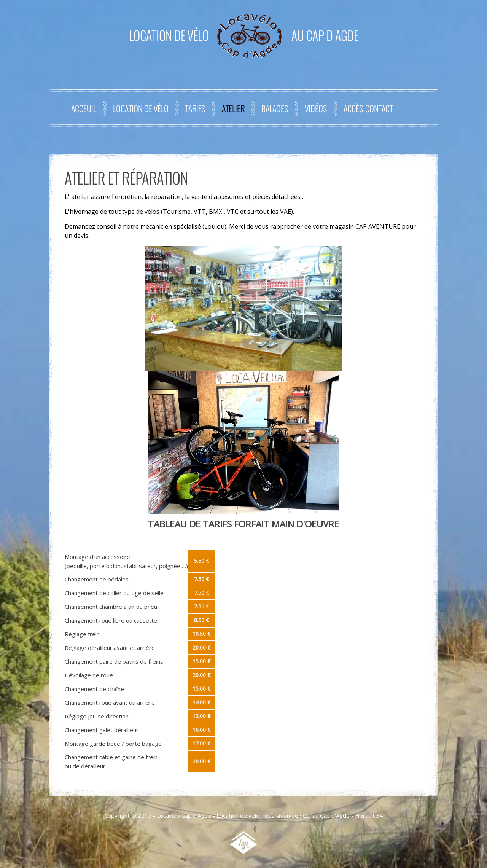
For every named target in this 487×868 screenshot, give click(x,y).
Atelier (233, 108)
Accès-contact (368, 108)
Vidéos (316, 108)
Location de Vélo (141, 108)
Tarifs (195, 108)
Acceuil (84, 108)
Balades (275, 108)
